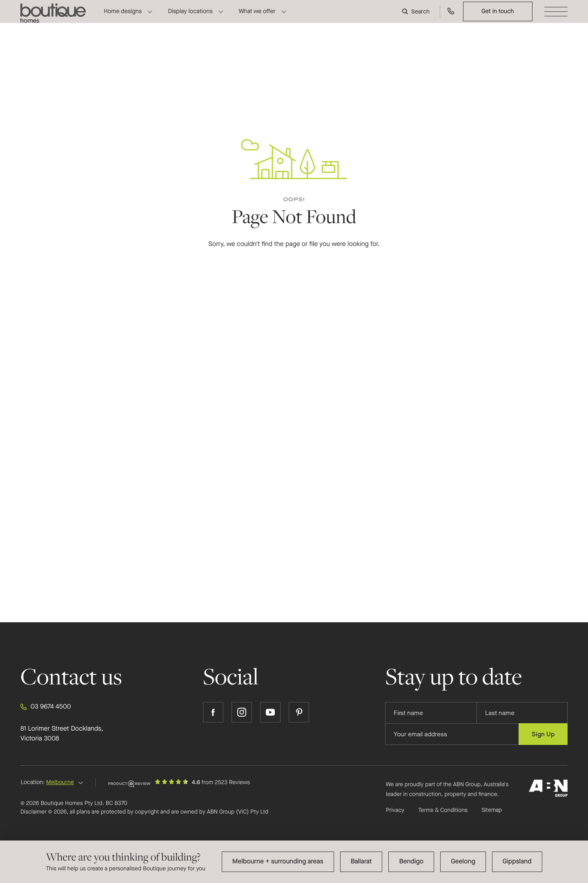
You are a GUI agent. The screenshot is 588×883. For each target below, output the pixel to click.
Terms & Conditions (443, 810)
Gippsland (517, 862)
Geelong (463, 862)
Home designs (123, 18)
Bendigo (411, 862)
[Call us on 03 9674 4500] (451, 18)
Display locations (190, 18)
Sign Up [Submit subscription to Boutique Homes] (543, 734)
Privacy (395, 810)
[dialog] (294, 862)
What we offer (257, 18)
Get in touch (498, 18)
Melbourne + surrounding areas (278, 862)
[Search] (417, 18)
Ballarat (361, 862)
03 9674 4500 (46, 707)
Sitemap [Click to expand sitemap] (492, 810)
